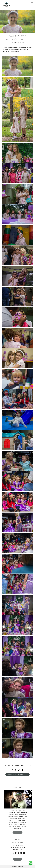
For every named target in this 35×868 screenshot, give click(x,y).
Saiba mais (17, 832)
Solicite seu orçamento (18, 774)
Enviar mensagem (18, 845)
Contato (17, 859)
